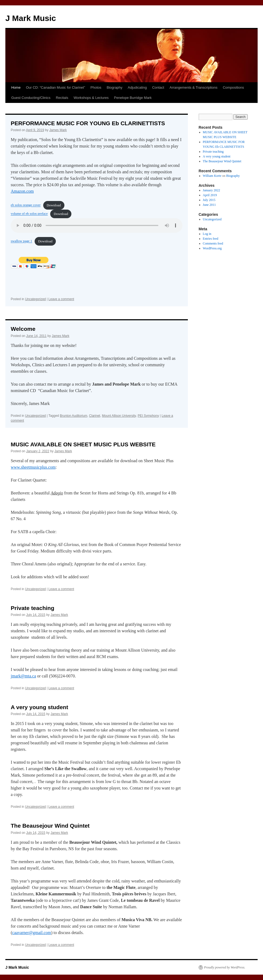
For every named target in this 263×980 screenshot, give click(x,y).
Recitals (62, 98)
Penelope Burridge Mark (133, 98)
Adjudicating (137, 87)
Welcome (23, 329)
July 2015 (209, 200)
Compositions (233, 87)
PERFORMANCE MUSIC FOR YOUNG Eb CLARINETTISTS (88, 123)
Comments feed (213, 243)
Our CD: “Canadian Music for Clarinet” (56, 87)
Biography (115, 87)
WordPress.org (212, 248)
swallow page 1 (21, 241)
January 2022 (211, 190)
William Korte (212, 176)
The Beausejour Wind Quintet (50, 826)
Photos (96, 87)
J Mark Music (31, 18)
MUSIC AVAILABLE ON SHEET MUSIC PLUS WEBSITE (83, 444)
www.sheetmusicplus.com (33, 467)
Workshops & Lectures (91, 98)
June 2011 (209, 205)
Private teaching (32, 608)
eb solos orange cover (26, 205)
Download (54, 205)
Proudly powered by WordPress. (225, 967)
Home (16, 87)
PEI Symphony (148, 416)
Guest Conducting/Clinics (31, 98)
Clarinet (95, 416)
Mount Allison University (119, 416)
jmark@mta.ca (23, 676)
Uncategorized (35, 299)
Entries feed (211, 239)
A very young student (39, 707)
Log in (207, 234)
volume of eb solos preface (29, 214)
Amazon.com (22, 191)
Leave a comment (61, 299)
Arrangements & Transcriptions (193, 87)
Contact (158, 87)
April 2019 (210, 195)
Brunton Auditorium (74, 416)
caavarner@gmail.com (32, 933)
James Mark (58, 130)
